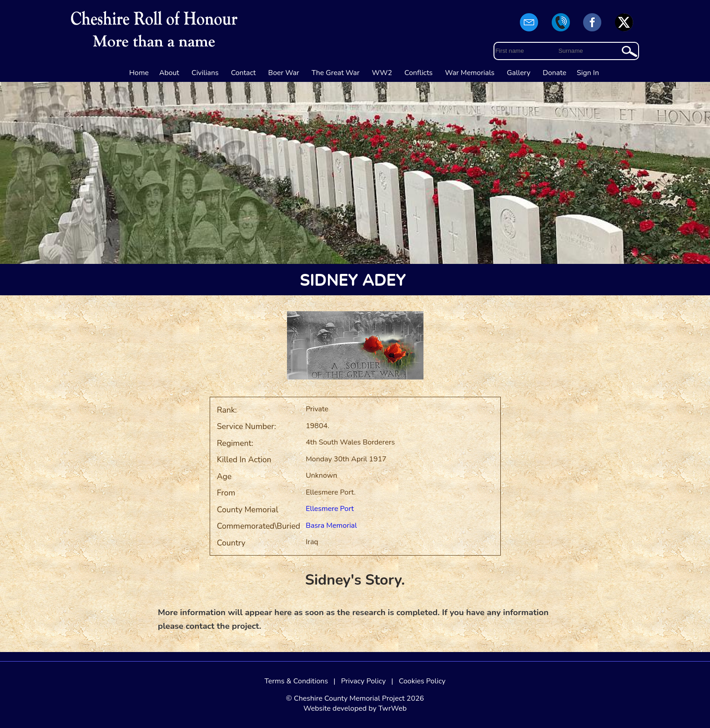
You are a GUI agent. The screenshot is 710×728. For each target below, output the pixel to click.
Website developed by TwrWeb (355, 708)
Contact (244, 73)
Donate (554, 73)
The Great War (336, 73)
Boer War (284, 73)
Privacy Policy (364, 681)
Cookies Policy (422, 681)
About (169, 73)
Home (139, 73)
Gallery (519, 73)
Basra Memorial (331, 526)
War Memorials (470, 73)
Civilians (205, 73)
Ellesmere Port (330, 509)
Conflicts (418, 73)
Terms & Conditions (296, 681)
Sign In (588, 73)
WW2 (382, 73)
